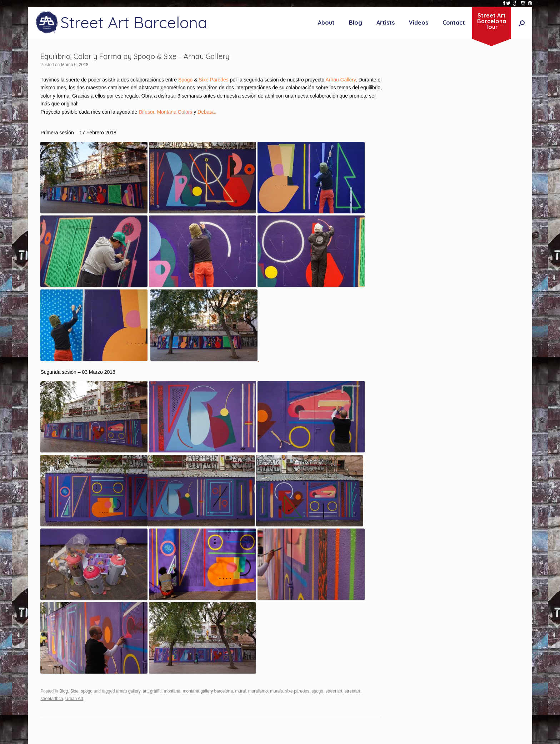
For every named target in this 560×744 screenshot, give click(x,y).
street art (334, 691)
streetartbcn (52, 699)
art (145, 691)
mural (240, 691)
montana (172, 691)
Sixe (74, 691)
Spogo (185, 80)
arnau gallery (128, 691)
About (326, 23)
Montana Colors (175, 112)
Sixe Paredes (214, 80)
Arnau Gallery (341, 80)
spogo (86, 691)
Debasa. (207, 112)
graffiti (156, 691)
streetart (352, 691)
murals (276, 691)
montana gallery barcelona (208, 691)
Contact (454, 23)
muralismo (258, 691)
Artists (386, 23)
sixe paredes (297, 691)
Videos (419, 23)
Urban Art (74, 699)
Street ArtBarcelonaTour (492, 21)
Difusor (146, 112)
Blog (356, 23)
